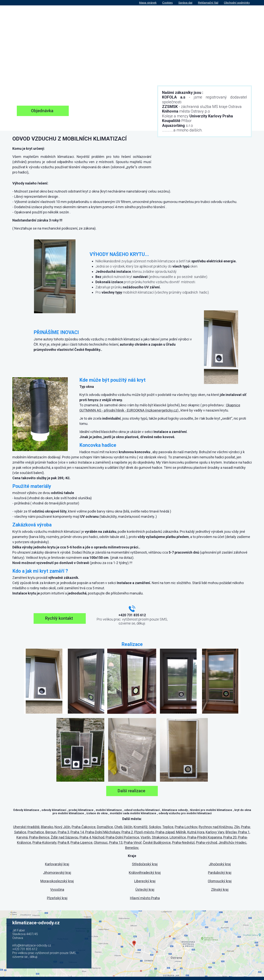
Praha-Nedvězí (183, 842)
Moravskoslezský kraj (57, 881)
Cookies (167, 3)
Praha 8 (63, 842)
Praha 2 (127, 832)
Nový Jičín (62, 827)
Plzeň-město (144, 832)
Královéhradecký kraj (145, 873)
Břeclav (231, 832)
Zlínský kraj (220, 889)
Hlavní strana (130, 15)
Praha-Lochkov (186, 827)
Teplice (168, 827)
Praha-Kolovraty (44, 842)
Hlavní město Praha (145, 898)
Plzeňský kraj (57, 898)
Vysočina (57, 889)
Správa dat (185, 3)
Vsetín (146, 837)
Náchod (98, 837)
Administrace (68, 975)
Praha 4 (85, 837)
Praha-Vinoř (133, 842)
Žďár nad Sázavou (65, 837)
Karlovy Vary (215, 832)
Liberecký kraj (145, 881)
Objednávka (223, 15)
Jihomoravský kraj (57, 873)
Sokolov (155, 827)
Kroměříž (141, 827)
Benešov (132, 848)
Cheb (118, 827)
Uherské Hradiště (26, 827)
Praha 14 (77, 832)
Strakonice (160, 837)
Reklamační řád (208, 3)
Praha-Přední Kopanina (205, 837)
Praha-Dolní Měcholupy (103, 832)
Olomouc (101, 842)
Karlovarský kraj (57, 864)
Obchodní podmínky (237, 3)
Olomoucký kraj (220, 881)
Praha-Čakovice (84, 827)
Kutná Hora (196, 832)
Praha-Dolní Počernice (122, 837)
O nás (149, 15)
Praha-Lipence (81, 842)
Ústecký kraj (145, 889)
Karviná (22, 837)
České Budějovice (157, 842)
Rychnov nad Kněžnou (216, 827)
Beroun (51, 832)
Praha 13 (116, 842)
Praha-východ (207, 842)
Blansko (47, 827)
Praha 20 (230, 837)
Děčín (128, 827)
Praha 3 (63, 832)
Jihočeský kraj (220, 864)
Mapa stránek (148, 3)
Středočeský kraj (145, 864)
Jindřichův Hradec (232, 842)
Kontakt (243, 15)
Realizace (202, 15)
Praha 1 (244, 832)
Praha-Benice (39, 837)
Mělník (181, 832)
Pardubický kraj (220, 873)
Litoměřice (178, 837)
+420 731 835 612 (25, 949)
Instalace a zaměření (174, 15)
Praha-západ (165, 832)
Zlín (237, 827)
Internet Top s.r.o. (243, 975)
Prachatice (36, 832)
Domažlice (105, 827)
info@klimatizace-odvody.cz (32, 945)
